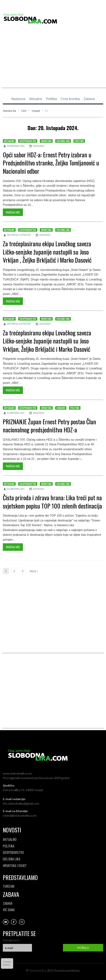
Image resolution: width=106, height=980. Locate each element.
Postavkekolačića (7, 963)
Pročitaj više (13, 212)
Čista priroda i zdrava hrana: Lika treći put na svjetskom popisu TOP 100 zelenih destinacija (52, 502)
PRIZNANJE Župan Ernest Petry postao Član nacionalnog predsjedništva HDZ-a (49, 426)
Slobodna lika (9, 111)
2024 (24, 111)
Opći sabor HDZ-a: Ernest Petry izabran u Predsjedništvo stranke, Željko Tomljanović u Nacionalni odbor (51, 163)
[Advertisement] (54, 62)
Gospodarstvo (28, 141)
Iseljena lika (63, 141)
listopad (36, 111)
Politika (79, 141)
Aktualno (9, 141)
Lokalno (61, 408)
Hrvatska (46, 141)
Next (34, 571)
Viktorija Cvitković (19, 235)
